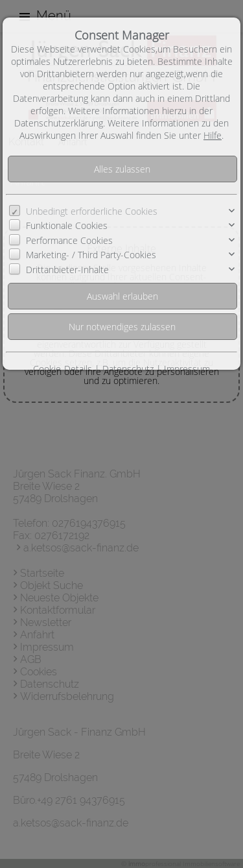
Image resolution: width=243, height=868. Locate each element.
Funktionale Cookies (67, 225)
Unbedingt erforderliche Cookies (92, 211)
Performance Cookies (69, 240)
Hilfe (213, 135)
